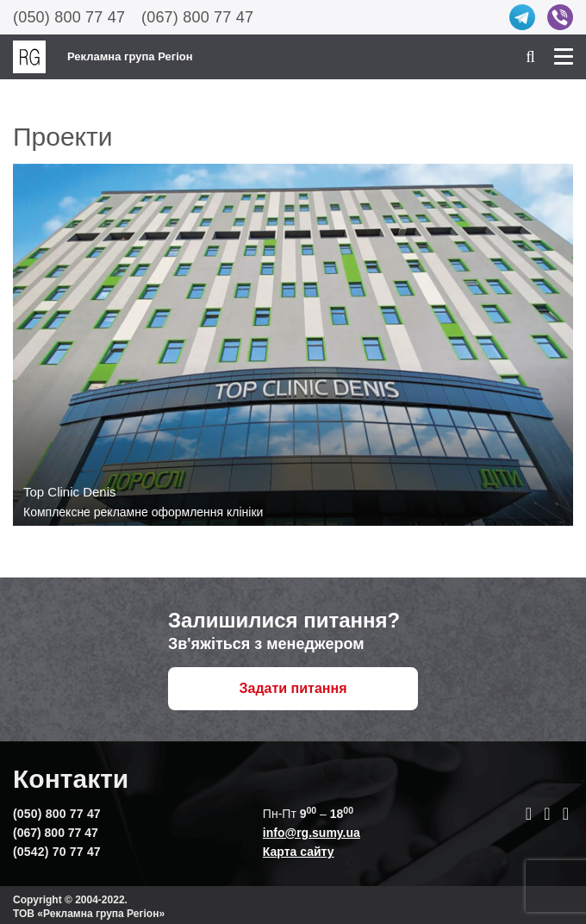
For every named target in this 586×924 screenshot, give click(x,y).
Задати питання (293, 688)
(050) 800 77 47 (69, 17)
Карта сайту (299, 852)
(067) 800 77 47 (197, 17)
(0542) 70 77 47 (57, 852)
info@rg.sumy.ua (312, 833)
